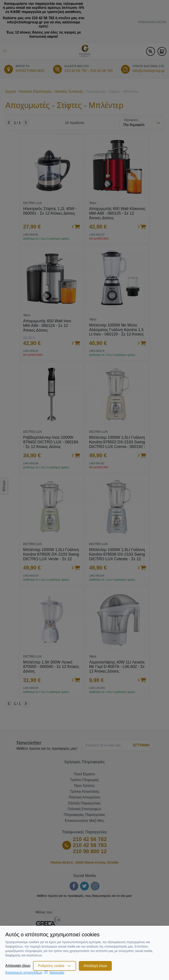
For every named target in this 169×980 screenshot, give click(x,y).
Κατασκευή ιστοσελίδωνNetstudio (35, 973)
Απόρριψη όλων (18, 966)
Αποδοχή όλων (95, 966)
